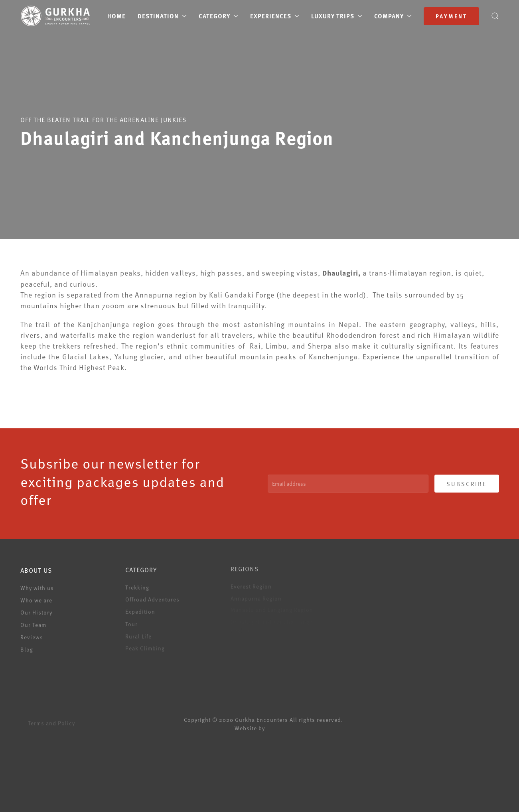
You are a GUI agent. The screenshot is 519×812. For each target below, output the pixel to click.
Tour (131, 622)
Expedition (140, 610)
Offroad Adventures (152, 598)
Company (393, 16)
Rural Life (138, 634)
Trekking (137, 586)
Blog (27, 648)
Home (116, 16)
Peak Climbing (145, 646)
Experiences (275, 16)
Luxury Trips (337, 16)
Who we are (36, 599)
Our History (36, 611)
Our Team (33, 623)
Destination (162, 16)
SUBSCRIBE (467, 484)
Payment (451, 16)
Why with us (37, 587)
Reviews (32, 636)
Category (218, 16)
